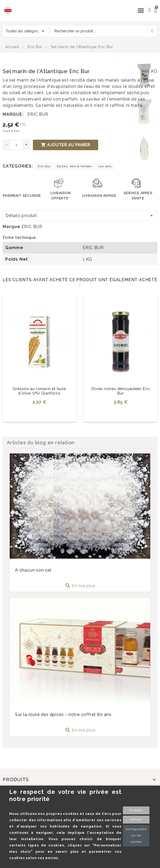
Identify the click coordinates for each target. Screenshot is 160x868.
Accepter (136, 810)
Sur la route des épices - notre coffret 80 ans (63, 713)
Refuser (136, 819)
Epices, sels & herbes (74, 166)
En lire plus (80, 586)
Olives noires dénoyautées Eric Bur (121, 391)
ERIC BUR (38, 114)
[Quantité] (16, 145)
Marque (11, 227)
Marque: (13, 114)
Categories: (18, 166)
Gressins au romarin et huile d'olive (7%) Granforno (39, 391)
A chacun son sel (33, 570)
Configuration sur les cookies (136, 836)
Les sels (105, 166)
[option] (66, 61)
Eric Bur (44, 166)
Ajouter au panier (66, 145)
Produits (16, 779)
